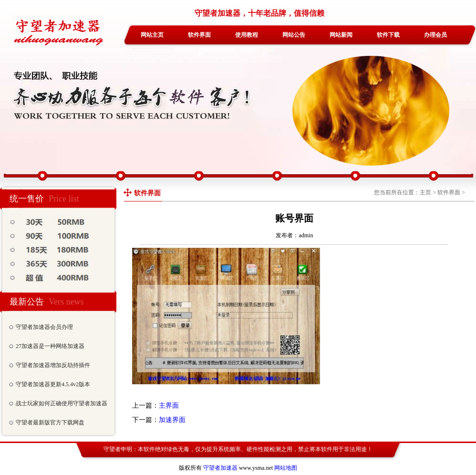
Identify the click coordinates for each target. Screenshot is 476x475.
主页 (425, 192)
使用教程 (247, 35)
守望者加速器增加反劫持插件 (53, 365)
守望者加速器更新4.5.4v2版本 (53, 384)
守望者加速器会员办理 (44, 327)
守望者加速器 (220, 468)
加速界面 (172, 420)
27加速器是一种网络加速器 (50, 346)
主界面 (169, 406)
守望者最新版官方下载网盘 (50, 422)
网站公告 (294, 35)
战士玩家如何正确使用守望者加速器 (62, 403)
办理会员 (435, 35)
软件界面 (199, 35)
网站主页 (152, 35)
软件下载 (388, 35)
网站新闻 (341, 35)
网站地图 (286, 468)
